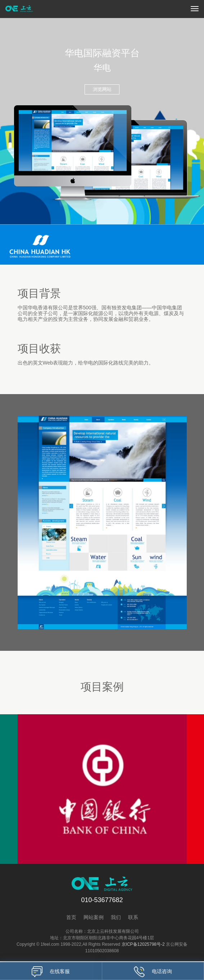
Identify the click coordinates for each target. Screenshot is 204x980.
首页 (71, 918)
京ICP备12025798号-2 (143, 945)
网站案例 (94, 918)
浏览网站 (102, 89)
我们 (116, 918)
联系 (133, 918)
